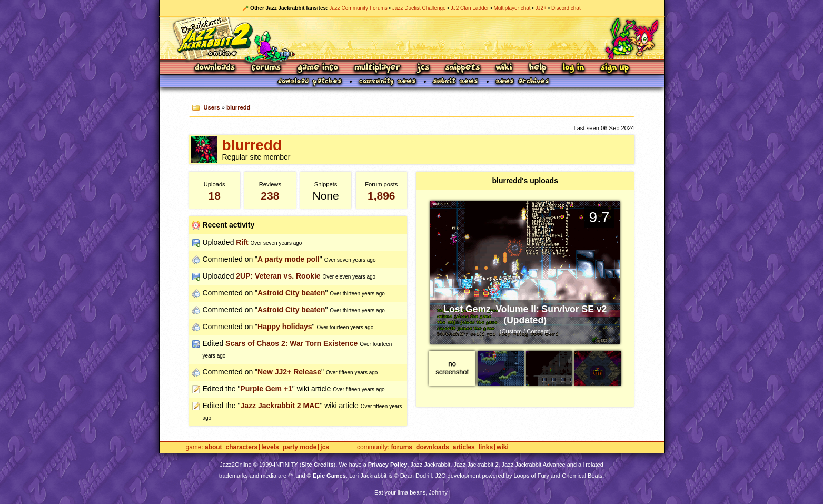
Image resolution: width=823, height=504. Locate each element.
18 (215, 196)
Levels (270, 447)
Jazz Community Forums (358, 8)
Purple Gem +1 (266, 389)
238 (270, 196)
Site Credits (317, 465)
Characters (242, 447)
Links (486, 447)
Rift (242, 242)
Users (211, 107)
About (214, 447)
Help (538, 68)
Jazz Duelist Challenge (419, 8)
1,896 (381, 196)
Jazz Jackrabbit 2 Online (411, 38)
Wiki (504, 68)
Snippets (463, 68)
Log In (573, 68)
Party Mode (300, 447)
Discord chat (566, 8)
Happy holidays (285, 327)
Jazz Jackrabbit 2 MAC (280, 406)
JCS (423, 68)
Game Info (318, 68)
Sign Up (614, 68)
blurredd (238, 107)
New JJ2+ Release (289, 372)
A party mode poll (289, 259)
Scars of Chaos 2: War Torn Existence (291, 343)
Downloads (216, 68)
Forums (266, 68)
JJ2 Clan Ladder (470, 8)
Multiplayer (377, 68)
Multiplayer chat (512, 8)
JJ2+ (541, 8)
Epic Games (329, 476)
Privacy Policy (388, 465)
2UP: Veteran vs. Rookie (278, 276)
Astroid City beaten (291, 293)
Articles (464, 447)
